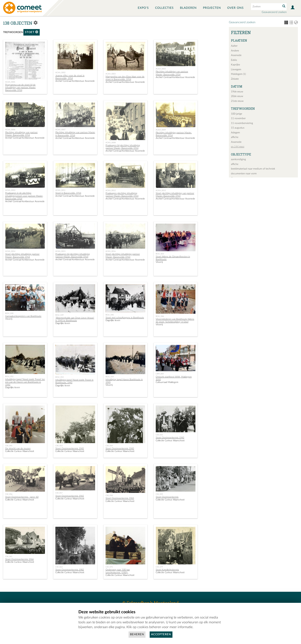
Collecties (164, 8)
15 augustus (238, 128)
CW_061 (9, 556)
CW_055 (159, 435)
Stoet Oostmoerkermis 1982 (70, 570)
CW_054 (109, 446)
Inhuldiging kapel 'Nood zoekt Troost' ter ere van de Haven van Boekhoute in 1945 (25, 382)
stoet (32, 32)
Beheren (137, 634)
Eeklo (234, 60)
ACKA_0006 (10, 130)
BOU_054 (110, 377)
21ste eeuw (237, 101)
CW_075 (109, 567)
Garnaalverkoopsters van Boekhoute (23, 316)
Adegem (235, 133)
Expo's (143, 8)
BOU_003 (160, 254)
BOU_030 (9, 313)
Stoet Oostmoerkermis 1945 (70, 448)
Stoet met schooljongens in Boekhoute (125, 318)
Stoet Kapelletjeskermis (167, 570)
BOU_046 (160, 316)
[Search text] (266, 6)
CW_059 (159, 494)
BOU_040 (110, 315)
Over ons (235, 8)
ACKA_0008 (111, 143)
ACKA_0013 (161, 190)
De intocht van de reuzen (18, 448)
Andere (235, 51)
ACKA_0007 (60, 130)
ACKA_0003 (111, 74)
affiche (235, 137)
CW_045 (9, 446)
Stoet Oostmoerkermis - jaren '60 (22, 497)
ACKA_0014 (10, 251)
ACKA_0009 (161, 130)
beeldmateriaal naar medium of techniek (253, 169)
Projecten (212, 8)
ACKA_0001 (10, 82)
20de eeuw (237, 96)
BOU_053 (59, 377)
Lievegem (236, 69)
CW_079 (159, 567)
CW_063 (59, 567)
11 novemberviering (242, 123)
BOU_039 (59, 315)
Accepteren (161, 634)
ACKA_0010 (10, 190)
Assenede (236, 55)
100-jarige (237, 114)
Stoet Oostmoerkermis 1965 (70, 496)
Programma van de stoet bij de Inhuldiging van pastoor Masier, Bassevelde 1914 (21, 87)
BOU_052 (9, 376)
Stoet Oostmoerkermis (167, 497)
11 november (238, 118)
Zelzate (235, 79)
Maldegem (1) (238, 74)
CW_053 (59, 446)
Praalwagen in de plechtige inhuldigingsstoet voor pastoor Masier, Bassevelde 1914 (24, 196)
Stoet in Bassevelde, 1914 (68, 193)
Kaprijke (235, 65)
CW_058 (109, 495)
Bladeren (188, 8)
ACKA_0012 (111, 190)
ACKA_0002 (60, 73)
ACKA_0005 (161, 69)
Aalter (234, 46)
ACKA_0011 (60, 190)
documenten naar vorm (244, 173)
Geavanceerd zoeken (274, 12)
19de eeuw (237, 92)
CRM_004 (160, 374)
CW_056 (9, 494)
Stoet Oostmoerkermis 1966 (19, 559)
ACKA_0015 (60, 251)
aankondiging (238, 159)
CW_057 (59, 493)
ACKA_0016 (111, 251)
